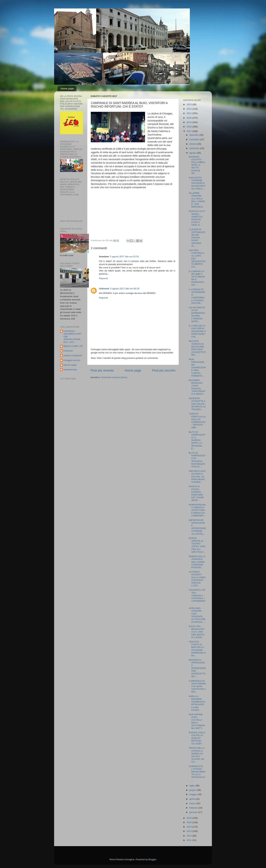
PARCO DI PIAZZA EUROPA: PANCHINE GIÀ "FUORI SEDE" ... (196, 493)
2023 (189, 104)
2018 (189, 127)
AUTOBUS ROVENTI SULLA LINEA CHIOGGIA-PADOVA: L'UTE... (197, 579)
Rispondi (103, 278)
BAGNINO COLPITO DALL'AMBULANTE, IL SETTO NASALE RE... (197, 165)
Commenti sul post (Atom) (114, 377)
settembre (195, 148)
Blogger (152, 859)
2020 (189, 118)
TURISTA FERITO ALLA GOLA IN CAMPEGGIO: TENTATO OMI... (197, 421)
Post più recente (102, 370)
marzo (193, 803)
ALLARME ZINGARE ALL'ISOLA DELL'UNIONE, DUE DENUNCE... (197, 200)
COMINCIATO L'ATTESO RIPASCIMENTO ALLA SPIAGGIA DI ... (197, 773)
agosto (193, 153)
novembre (195, 139)
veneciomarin (70, 370)
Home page (67, 89)
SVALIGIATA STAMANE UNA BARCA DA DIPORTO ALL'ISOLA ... (197, 183)
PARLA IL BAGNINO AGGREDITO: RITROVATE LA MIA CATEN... (197, 703)
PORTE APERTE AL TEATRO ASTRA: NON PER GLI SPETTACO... (197, 545)
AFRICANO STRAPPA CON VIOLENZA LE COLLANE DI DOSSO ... (197, 615)
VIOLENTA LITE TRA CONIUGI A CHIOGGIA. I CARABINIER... (197, 597)
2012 (189, 836)
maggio (193, 794)
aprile (192, 799)
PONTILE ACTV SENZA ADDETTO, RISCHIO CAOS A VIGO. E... (197, 218)
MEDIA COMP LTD (73, 346)
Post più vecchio (164, 370)
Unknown (104, 289)
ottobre (193, 144)
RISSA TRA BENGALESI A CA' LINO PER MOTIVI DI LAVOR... (197, 632)
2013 (189, 831)
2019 (189, 122)
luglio (192, 786)
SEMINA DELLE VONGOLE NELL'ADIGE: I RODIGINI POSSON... (197, 562)
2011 (189, 840)
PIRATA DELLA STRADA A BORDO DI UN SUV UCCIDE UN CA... (197, 755)
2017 (189, 131)
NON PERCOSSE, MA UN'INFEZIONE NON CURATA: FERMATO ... (197, 368)
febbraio (194, 808)
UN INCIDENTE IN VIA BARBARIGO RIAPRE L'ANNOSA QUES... (197, 314)
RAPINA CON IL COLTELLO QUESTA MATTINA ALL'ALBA (197, 738)
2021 (189, 113)
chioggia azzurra (72, 360)
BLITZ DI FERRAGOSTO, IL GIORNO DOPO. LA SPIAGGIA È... (197, 440)
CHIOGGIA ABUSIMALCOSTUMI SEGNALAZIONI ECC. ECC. (72, 337)
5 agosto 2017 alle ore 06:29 (125, 289)
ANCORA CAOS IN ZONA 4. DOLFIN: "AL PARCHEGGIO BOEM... (197, 477)
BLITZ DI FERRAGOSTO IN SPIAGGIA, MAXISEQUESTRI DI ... (197, 460)
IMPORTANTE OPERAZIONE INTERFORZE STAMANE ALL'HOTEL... (197, 527)
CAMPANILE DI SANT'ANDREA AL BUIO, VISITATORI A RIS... (197, 686)
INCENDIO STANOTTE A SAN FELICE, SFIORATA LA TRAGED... (197, 404)
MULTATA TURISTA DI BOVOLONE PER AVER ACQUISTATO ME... (197, 348)
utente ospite (70, 365)
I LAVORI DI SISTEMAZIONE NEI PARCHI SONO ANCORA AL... (197, 238)
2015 (189, 822)
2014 (189, 827)
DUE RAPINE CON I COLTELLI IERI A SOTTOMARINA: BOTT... (197, 721)
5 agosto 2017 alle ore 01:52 (124, 257)
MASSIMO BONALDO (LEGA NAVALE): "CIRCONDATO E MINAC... (197, 387)
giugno (193, 790)
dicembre (194, 135)
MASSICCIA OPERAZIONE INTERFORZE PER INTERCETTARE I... (197, 668)
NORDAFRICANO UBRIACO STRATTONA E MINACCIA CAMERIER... (197, 510)
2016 (189, 818)
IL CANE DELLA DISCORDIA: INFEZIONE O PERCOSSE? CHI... (197, 331)
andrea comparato (73, 355)
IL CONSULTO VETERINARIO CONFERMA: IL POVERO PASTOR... (197, 296)
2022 (189, 109)
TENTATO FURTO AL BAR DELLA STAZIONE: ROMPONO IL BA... (197, 649)
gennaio (194, 812)
